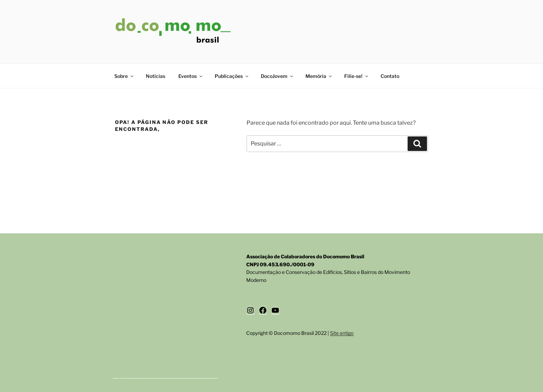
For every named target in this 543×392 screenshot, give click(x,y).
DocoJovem (277, 76)
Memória (319, 76)
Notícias (155, 76)
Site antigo (342, 333)
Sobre (124, 76)
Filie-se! (357, 76)
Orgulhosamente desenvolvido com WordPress (165, 376)
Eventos (191, 76)
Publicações (232, 76)
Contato (390, 76)
